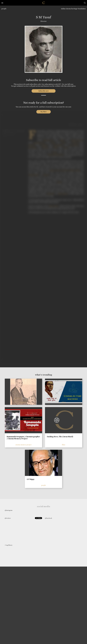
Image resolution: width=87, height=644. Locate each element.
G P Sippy (31, 479)
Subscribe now (43, 91)
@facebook (48, 518)
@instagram (9, 510)
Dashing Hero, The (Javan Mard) (60, 437)
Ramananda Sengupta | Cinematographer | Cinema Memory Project (23, 438)
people (4, 9)
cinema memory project (23, 445)
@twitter (8, 518)
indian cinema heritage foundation (73, 9)
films (64, 445)
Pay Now (44, 112)
